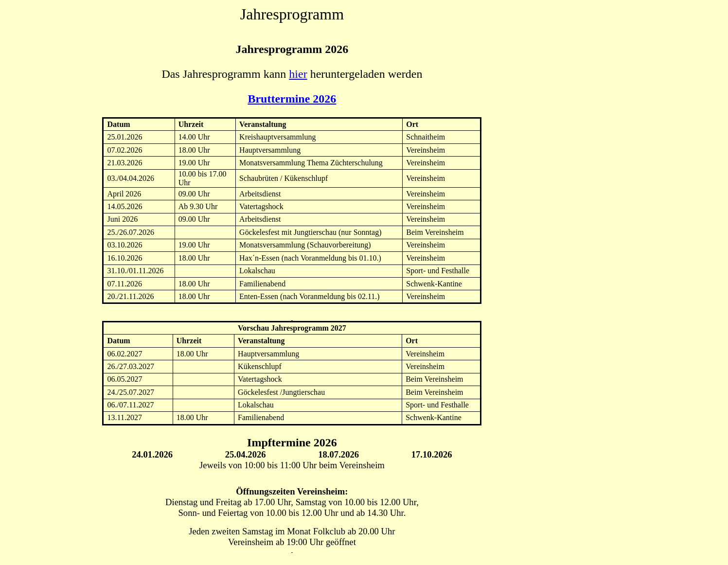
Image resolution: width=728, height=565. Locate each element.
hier (298, 74)
